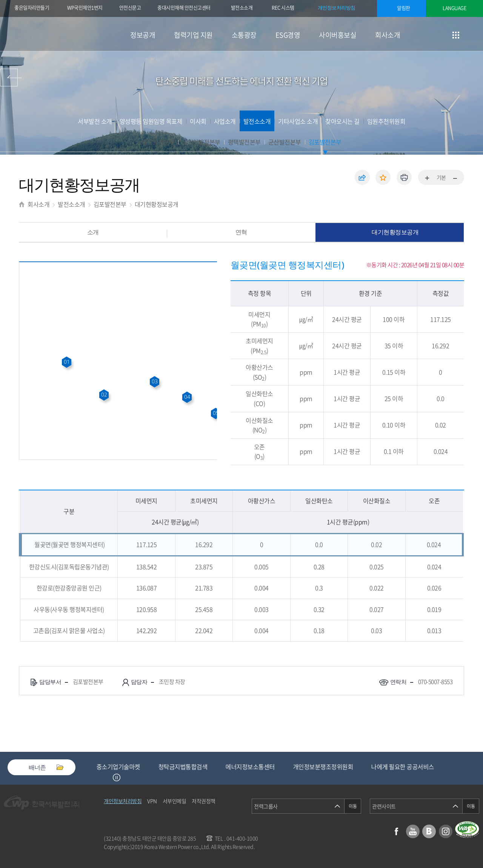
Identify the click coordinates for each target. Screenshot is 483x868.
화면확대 (428, 178)
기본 (441, 177)
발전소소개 (242, 7)
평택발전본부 (244, 142)
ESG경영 (288, 35)
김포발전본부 (325, 142)
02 (104, 394)
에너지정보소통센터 (257, 767)
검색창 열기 (475, 35)
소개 (93, 232)
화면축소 (455, 178)
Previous (107, 777)
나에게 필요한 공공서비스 (410, 767)
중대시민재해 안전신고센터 (184, 7)
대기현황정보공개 (157, 204)
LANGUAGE (455, 8)
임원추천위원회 (386, 121)
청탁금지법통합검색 (190, 767)
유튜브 (413, 831)
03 (155, 381)
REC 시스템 (288, 8)
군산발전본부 (285, 142)
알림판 (404, 8)
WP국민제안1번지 (85, 7)
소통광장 (244, 35)
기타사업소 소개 (298, 121)
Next (126, 777)
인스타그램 (446, 831)
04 (187, 397)
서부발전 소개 (95, 121)
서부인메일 (175, 801)
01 (67, 362)
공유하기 (362, 177)
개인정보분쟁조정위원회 (330, 767)
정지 (117, 777)
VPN (152, 801)
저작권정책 (204, 801)
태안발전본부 (158, 142)
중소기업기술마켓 (125, 767)
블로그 (429, 831)
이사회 (198, 121)
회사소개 (388, 35)
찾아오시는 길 (342, 121)
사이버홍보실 (338, 35)
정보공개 (143, 35)
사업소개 (225, 121)
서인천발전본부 (201, 142)
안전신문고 (130, 7)
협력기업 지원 (193, 35)
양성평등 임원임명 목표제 (151, 121)
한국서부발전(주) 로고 (49, 34)
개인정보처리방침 (337, 8)
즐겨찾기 (383, 177)
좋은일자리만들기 (32, 7)
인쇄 (404, 177)
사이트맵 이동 (456, 35)
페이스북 (396, 831)
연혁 (241, 232)
